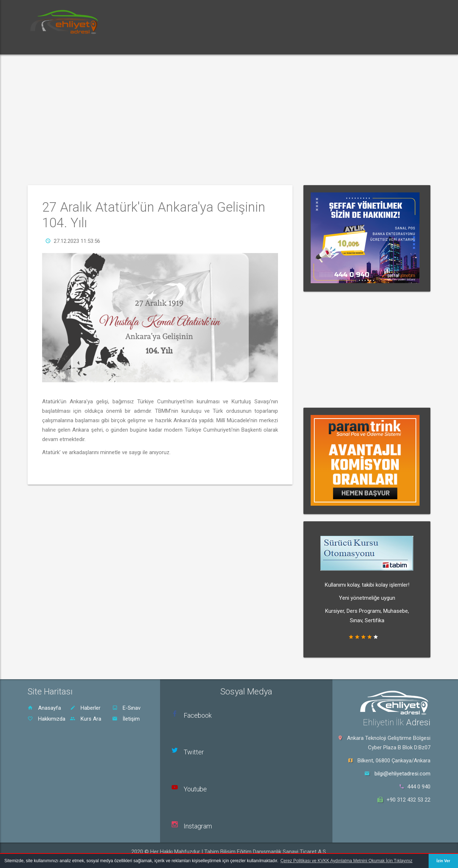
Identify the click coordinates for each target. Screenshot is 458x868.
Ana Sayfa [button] (48, 45)
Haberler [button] (86, 45)
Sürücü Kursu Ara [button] (232, 45)
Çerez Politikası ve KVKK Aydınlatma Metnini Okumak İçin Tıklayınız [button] (347, 861)
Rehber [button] (187, 45)
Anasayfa (44, 708)
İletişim (126, 719)
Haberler (85, 708)
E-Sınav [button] (121, 45)
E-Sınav (126, 708)
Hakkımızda (46, 719)
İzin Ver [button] (443, 861)
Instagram (198, 826)
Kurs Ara (86, 719)
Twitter (194, 752)
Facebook (198, 715)
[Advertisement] (229, 120)
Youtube (195, 789)
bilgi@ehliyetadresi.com (402, 774)
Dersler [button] (154, 45)
